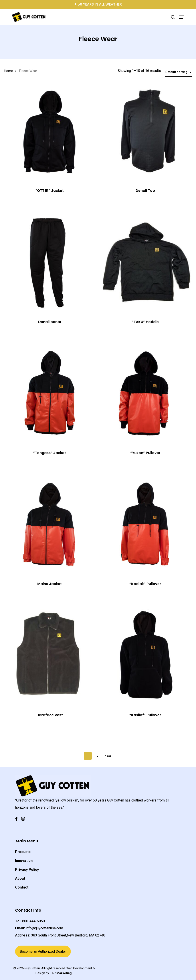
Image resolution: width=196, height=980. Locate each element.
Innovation (24, 861)
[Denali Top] (145, 131)
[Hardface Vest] (49, 655)
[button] (182, 17)
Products (23, 852)
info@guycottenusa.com (44, 928)
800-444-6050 (34, 921)
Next (108, 756)
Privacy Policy (27, 870)
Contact (22, 887)
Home (8, 71)
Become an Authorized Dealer (43, 951)
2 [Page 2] (98, 756)
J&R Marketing (61, 973)
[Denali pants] (49, 262)
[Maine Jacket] (49, 524)
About (20, 878)
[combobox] (179, 72)
